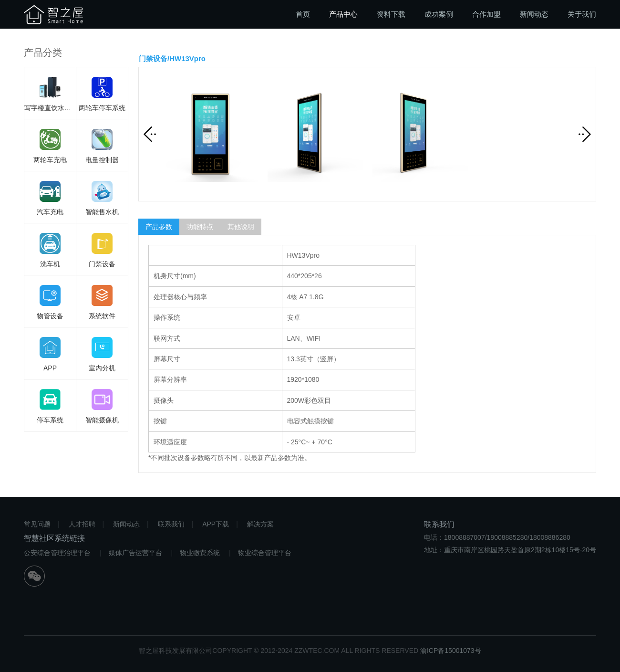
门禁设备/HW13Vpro (172, 58)
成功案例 (439, 14)
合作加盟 (486, 14)
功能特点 (200, 227)
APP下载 (216, 524)
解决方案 (260, 524)
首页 (303, 14)
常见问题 (37, 524)
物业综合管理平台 (265, 553)
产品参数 (159, 227)
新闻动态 (534, 14)
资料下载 (391, 14)
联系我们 (171, 524)
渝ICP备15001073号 (451, 651)
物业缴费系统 (200, 553)
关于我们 (582, 14)
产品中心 (343, 14)
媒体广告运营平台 (135, 553)
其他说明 (241, 227)
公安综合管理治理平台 (57, 553)
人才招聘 (82, 524)
